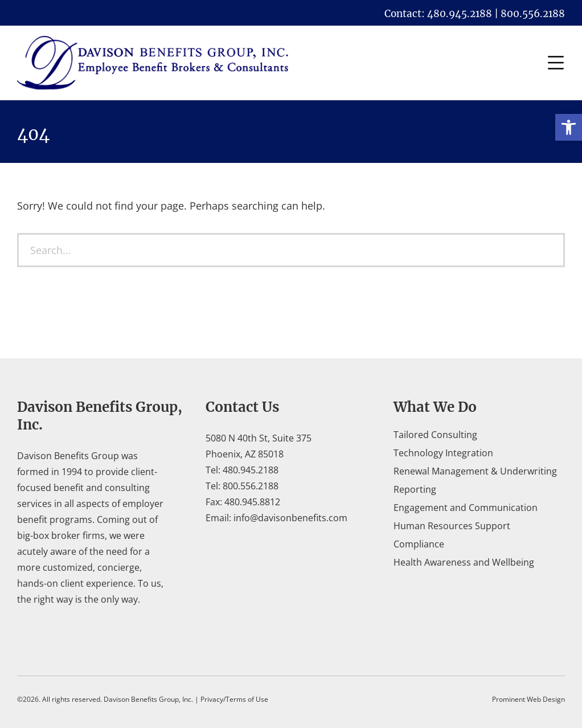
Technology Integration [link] (443, 453)
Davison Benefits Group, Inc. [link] (148, 699)
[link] (569, 127)
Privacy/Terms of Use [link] (234, 699)
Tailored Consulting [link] (435, 435)
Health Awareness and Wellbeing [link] (464, 562)
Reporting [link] (415, 489)
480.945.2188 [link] (251, 470)
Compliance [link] (419, 544)
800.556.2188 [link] (251, 486)
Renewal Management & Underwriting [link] (475, 471)
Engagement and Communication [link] (466, 508)
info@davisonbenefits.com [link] (290, 518)
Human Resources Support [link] (452, 526)
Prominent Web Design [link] (528, 699)
